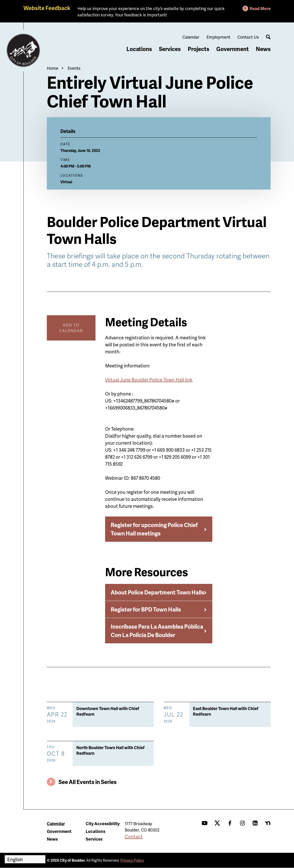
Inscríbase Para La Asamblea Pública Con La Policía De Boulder (157, 631)
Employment (218, 37)
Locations (139, 49)
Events (74, 68)
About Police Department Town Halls (158, 592)
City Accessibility (103, 823)
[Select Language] (25, 859)
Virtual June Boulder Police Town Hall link (149, 380)
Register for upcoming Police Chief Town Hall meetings (154, 529)
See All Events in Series (88, 782)
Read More (260, 8)
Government (233, 49)
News (263, 49)
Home (53, 68)
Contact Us (248, 37)
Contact (134, 836)
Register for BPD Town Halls (146, 609)
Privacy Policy (132, 860)
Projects (198, 49)
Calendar (191, 37)
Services (170, 49)
